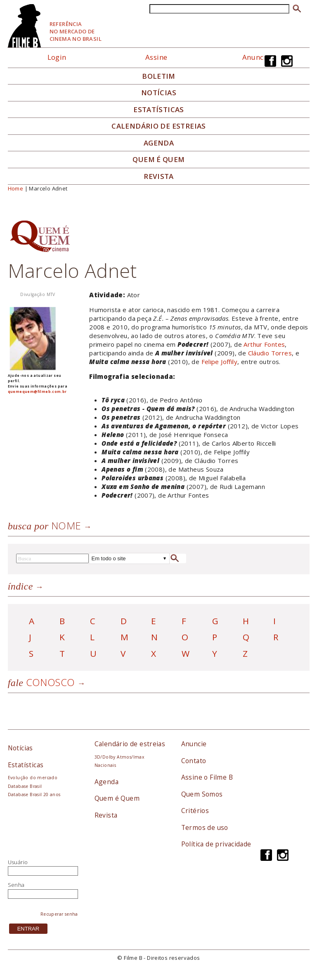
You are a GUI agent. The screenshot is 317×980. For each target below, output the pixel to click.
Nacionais (105, 765)
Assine (156, 57)
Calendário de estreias (130, 744)
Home (16, 188)
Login (57, 57)
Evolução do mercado (33, 778)
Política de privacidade (216, 844)
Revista (159, 176)
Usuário (18, 862)
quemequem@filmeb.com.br (37, 391)
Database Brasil (25, 786)
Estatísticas (159, 110)
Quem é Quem (117, 798)
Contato (194, 761)
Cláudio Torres (270, 353)
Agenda (159, 143)
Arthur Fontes (264, 344)
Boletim (159, 76)
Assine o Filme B (207, 777)
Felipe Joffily (219, 362)
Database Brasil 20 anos (34, 794)
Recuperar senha (59, 914)
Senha (16, 885)
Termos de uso (205, 827)
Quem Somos (202, 794)
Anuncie (256, 57)
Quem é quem (158, 160)
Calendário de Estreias (159, 126)
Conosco (41, 682)
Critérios (195, 811)
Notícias (159, 93)
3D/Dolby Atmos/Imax (119, 757)
